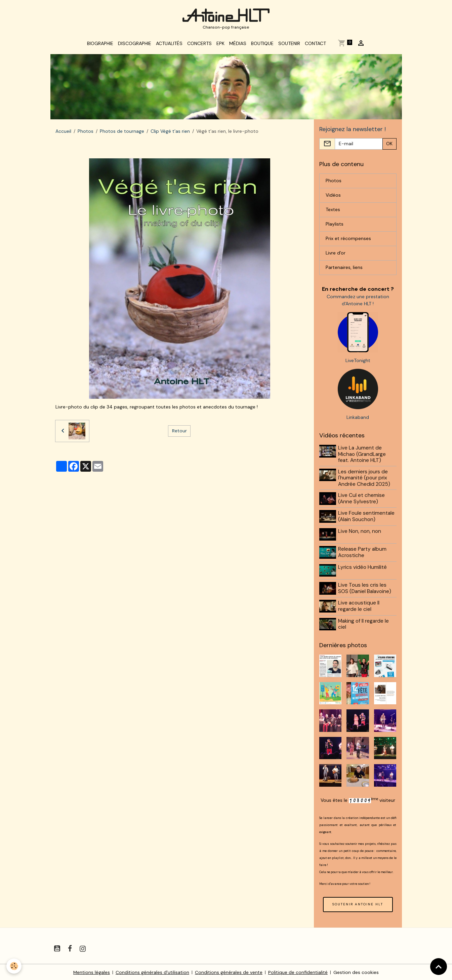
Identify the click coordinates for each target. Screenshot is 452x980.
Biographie (100, 44)
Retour (179, 432)
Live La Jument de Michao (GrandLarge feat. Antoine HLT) (362, 455)
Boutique (262, 44)
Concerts (199, 44)
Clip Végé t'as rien (170, 132)
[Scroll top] (439, 967)
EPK (220, 44)
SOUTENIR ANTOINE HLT (358, 903)
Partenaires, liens (344, 269)
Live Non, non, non (360, 532)
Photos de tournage (122, 132)
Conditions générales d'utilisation (153, 971)
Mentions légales (92, 971)
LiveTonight (358, 362)
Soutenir (289, 44)
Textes (333, 211)
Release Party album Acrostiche (363, 552)
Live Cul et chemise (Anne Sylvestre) (362, 500)
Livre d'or (336, 254)
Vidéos (333, 196)
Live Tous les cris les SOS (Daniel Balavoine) (365, 588)
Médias (238, 44)
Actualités (169, 44)
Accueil (63, 132)
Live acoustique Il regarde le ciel (359, 605)
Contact (315, 44)
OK (389, 145)
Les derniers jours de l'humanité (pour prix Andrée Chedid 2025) (364, 479)
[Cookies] (14, 966)
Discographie (135, 44)
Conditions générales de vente (229, 971)
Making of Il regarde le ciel (364, 623)
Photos (86, 132)
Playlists (335, 225)
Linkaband (358, 419)
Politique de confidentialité (298, 971)
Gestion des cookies (356, 971)
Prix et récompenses (348, 240)
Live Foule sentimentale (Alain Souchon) (367, 517)
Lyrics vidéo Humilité (363, 567)
